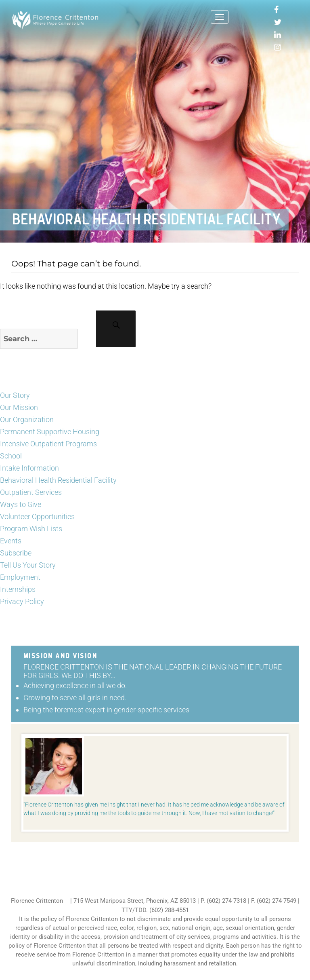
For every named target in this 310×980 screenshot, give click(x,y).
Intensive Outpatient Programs (48, 444)
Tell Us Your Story (28, 565)
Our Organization (27, 419)
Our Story (15, 395)
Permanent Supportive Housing (50, 432)
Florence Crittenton (37, 901)
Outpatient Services (31, 492)
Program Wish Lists (31, 529)
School (11, 456)
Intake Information (29, 468)
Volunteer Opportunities (37, 516)
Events (11, 541)
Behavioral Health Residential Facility (58, 480)
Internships (18, 589)
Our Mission (19, 407)
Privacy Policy (22, 601)
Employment (20, 577)
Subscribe (16, 553)
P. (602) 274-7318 (223, 901)
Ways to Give (21, 504)
